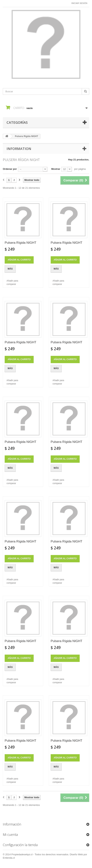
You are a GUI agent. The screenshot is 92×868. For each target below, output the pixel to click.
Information (19, 149)
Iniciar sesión (79, 3)
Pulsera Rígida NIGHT (20, 243)
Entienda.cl (9, 858)
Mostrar (56, 169)
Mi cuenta (10, 834)
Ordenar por (10, 169)
